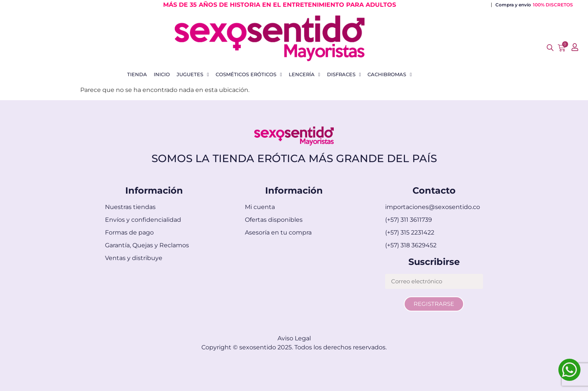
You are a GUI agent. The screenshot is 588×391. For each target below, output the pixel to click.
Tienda (137, 74)
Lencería (304, 74)
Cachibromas (390, 74)
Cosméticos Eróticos (249, 74)
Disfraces (344, 74)
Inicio (162, 74)
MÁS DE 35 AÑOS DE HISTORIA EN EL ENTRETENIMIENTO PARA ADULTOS (280, 5)
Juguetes (193, 74)
